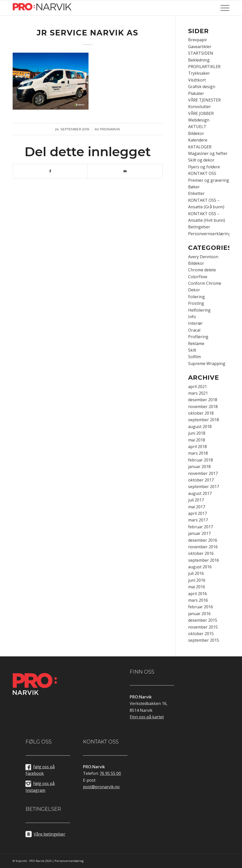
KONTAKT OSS (202, 173)
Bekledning (199, 60)
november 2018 (203, 407)
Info (192, 317)
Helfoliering (199, 310)
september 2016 (204, 560)
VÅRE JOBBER (201, 113)
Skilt (192, 350)
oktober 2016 (201, 553)
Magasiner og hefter (208, 153)
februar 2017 (201, 527)
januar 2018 (199, 467)
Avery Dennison (203, 257)
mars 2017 (198, 520)
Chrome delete (202, 270)
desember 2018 (203, 400)
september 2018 (204, 420)
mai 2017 (197, 507)
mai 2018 (197, 440)
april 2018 (197, 447)
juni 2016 (197, 580)
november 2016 (203, 547)
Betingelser (199, 227)
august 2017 (200, 493)
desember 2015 (203, 620)
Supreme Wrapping (207, 364)
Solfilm (194, 357)
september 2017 (204, 487)
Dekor (194, 290)
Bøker (194, 187)
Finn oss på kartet (147, 717)
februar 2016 (201, 607)
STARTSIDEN (201, 53)
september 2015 (204, 640)
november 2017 (203, 473)
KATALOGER (200, 147)
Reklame (196, 344)
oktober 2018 (201, 413)
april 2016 (197, 594)
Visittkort (197, 80)
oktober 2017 (201, 480)
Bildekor (196, 133)
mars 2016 (198, 600)
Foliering (196, 297)
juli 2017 (196, 500)
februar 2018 (201, 460)
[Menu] (224, 8)
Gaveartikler (200, 47)
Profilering (198, 337)
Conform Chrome (205, 283)
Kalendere (198, 140)
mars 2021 (198, 393)
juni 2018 (197, 433)
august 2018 (200, 427)
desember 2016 (203, 540)
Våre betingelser (49, 834)
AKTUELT (197, 127)
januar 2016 (199, 614)
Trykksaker (199, 73)
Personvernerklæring (69, 861)
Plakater (196, 93)
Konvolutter (200, 107)
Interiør (195, 323)
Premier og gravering (209, 180)
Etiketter (196, 193)
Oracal (194, 330)
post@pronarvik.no (101, 787)
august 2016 (200, 567)
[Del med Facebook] (50, 171)
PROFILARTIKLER (204, 67)
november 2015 (203, 627)
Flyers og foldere (204, 167)
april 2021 (197, 387)
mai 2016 (197, 587)
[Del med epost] (125, 171)
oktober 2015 (201, 634)
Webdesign (199, 120)
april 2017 (197, 513)
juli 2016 (196, 573)
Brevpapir (198, 40)
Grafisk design (202, 87)
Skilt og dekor (201, 160)
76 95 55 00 (110, 773)
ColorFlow (198, 277)
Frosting (196, 303)
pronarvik (110, 129)
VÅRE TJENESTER (204, 100)
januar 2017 (199, 533)
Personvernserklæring (210, 234)
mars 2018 (198, 453)
